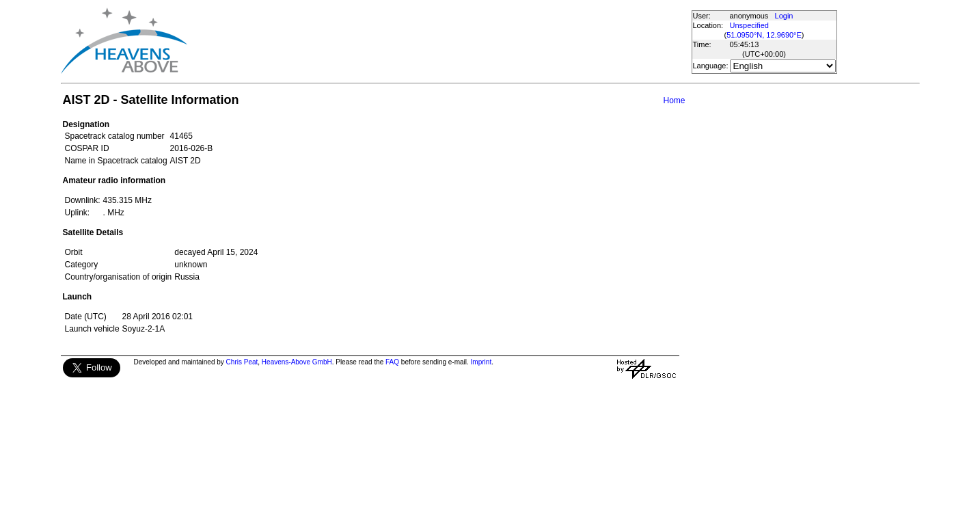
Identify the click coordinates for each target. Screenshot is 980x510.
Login (784, 16)
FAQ (392, 362)
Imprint (481, 362)
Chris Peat (242, 362)
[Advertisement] (439, 41)
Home (674, 100)
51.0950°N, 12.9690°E (764, 35)
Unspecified (749, 25)
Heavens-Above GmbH (297, 362)
